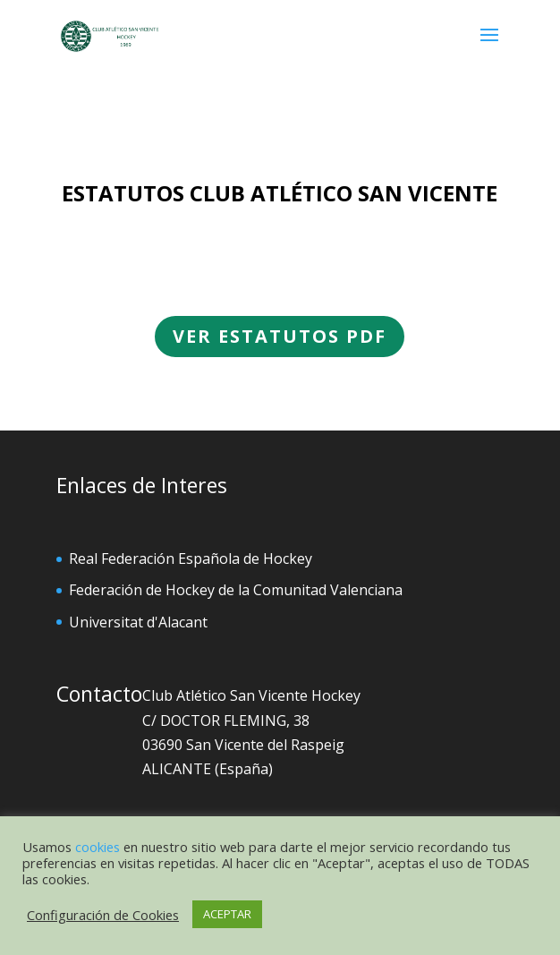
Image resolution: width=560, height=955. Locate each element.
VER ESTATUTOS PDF (280, 334)
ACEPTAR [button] (227, 914)
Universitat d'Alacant (138, 622)
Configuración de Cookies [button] (103, 915)
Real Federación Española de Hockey (191, 559)
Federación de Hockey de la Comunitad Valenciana (236, 590)
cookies (98, 847)
